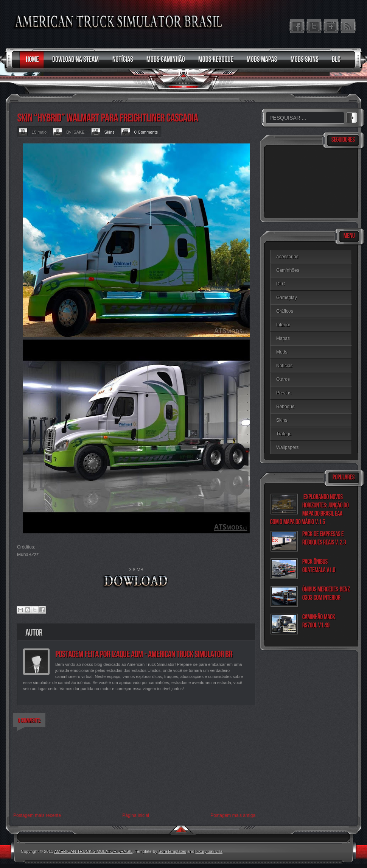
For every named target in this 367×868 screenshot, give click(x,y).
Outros (283, 379)
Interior (283, 325)
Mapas (283, 338)
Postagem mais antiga (233, 815)
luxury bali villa (209, 851)
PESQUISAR (352, 117)
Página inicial (136, 815)
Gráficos (285, 311)
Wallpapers (288, 447)
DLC (281, 284)
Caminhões (288, 270)
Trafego (284, 434)
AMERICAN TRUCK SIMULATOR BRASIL (93, 851)
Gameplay (287, 298)
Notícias (284, 366)
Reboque (285, 407)
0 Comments (146, 132)
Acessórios (287, 257)
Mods (282, 352)
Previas (284, 393)
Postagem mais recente (37, 815)
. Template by (159, 851)
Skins (110, 132)
